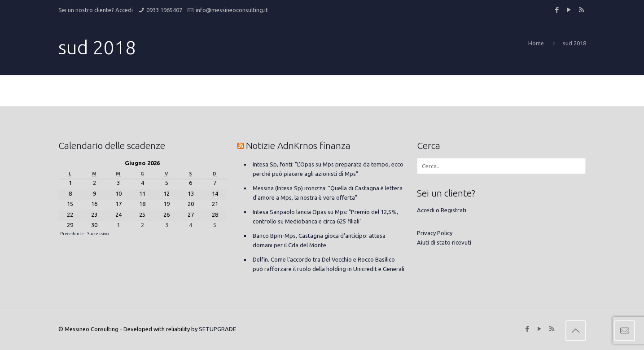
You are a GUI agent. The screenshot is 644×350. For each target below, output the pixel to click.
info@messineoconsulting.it (232, 10)
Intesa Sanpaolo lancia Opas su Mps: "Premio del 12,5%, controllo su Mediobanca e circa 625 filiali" (325, 217)
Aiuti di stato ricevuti (444, 242)
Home (536, 43)
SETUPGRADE (217, 329)
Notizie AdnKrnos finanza (298, 145)
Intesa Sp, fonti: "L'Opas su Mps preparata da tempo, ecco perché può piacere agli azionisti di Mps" (328, 169)
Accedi (124, 10)
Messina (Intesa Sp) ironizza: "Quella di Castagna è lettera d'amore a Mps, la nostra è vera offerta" (328, 193)
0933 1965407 (164, 10)
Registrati (453, 210)
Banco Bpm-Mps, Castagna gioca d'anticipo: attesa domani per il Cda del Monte (319, 240)
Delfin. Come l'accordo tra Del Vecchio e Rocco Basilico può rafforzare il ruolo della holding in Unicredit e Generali (329, 264)
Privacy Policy (435, 233)
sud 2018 (574, 43)
